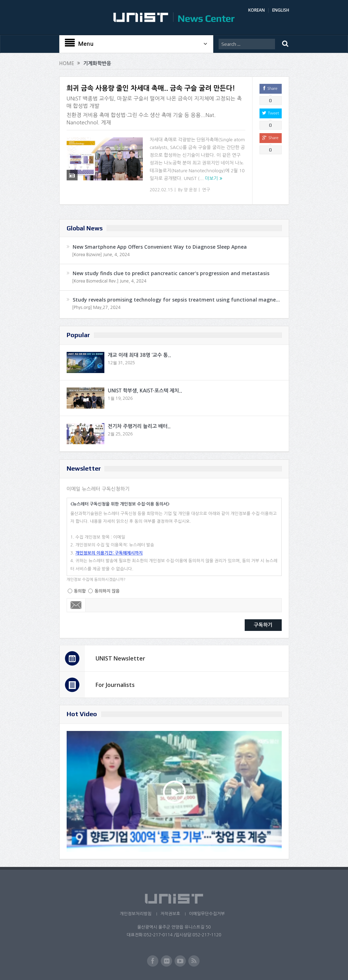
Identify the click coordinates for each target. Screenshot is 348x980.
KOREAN (257, 10)
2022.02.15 (161, 190)
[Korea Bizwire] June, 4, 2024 (101, 255)
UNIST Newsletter (120, 658)
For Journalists (115, 685)
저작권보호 (170, 914)
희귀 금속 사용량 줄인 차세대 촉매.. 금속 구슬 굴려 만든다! (151, 88)
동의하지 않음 (107, 591)
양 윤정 (190, 190)
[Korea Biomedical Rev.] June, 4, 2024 (109, 281)
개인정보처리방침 (135, 914)
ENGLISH (281, 10)
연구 (206, 190)
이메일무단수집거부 (207, 914)
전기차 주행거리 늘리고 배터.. (139, 426)
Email (76, 605)
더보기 (211, 178)
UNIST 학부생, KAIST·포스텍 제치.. (145, 391)
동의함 (80, 591)
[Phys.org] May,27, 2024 (96, 308)
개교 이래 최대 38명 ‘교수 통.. (139, 355)
